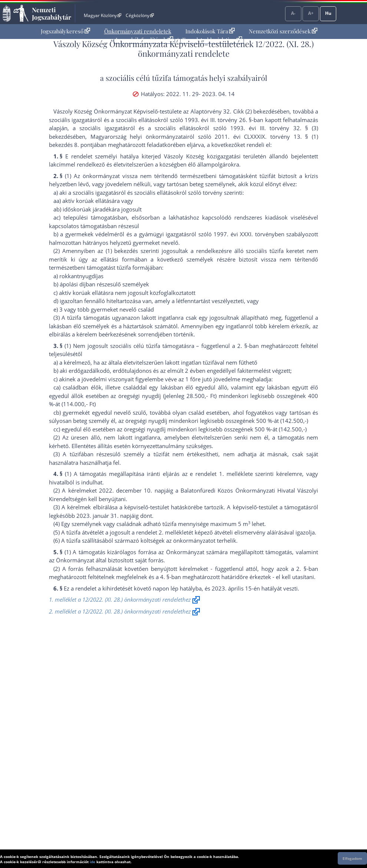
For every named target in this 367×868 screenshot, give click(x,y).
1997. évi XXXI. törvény (244, 234)
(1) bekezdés (122, 251)
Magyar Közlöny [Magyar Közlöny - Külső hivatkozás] (103, 15)
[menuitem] (65, 31)
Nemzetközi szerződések (283, 31)
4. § (165, 577)
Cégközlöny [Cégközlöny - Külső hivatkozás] (140, 15)
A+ (311, 13)
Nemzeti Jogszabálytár (52, 13)
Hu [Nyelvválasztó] (328, 13)
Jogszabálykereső (65, 31)
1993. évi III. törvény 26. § (218, 120)
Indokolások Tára (210, 31)
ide (92, 862)
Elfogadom (352, 858)
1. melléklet (234, 474)
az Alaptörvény (202, 111)
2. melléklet (173, 532)
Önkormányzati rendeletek (138, 31)
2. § (242, 346)
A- (293, 13)
